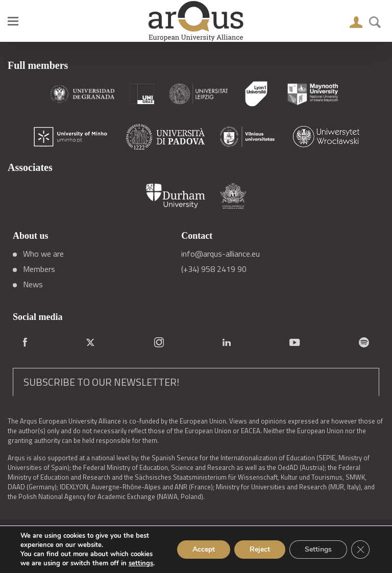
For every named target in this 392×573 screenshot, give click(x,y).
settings (141, 563)
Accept (204, 549)
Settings (318, 549)
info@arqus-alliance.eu (220, 254)
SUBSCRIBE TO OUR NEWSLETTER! (101, 382)
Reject (260, 549)
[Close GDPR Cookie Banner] (360, 550)
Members (39, 269)
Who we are (43, 254)
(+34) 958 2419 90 (214, 269)
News (33, 284)
